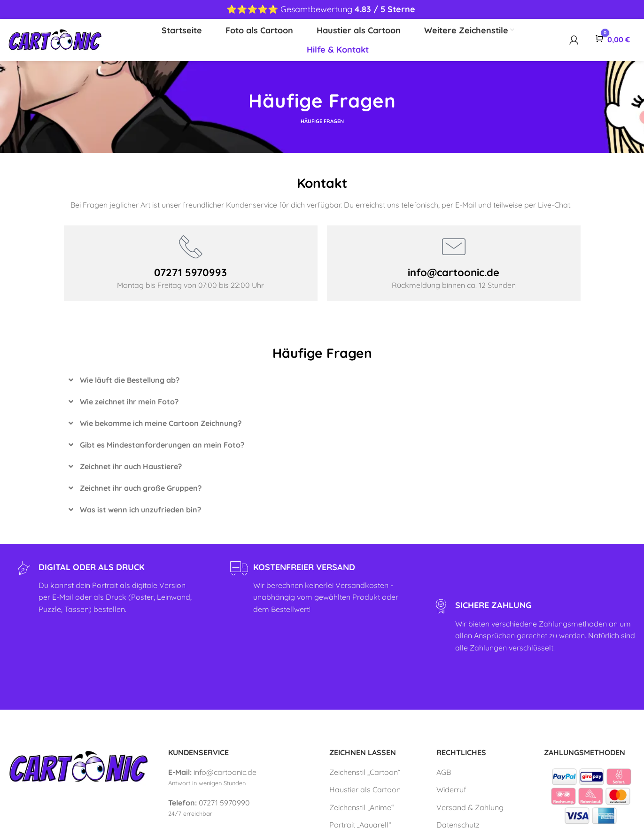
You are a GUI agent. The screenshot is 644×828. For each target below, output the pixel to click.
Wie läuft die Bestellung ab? (130, 380)
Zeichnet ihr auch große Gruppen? (141, 488)
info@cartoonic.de (454, 272)
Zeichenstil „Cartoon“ (365, 772)
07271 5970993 (190, 272)
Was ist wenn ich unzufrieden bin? (140, 510)
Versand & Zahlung (470, 807)
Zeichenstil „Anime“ (362, 807)
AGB (444, 772)
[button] (322, 380)
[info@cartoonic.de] (454, 247)
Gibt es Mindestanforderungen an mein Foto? (162, 445)
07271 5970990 (224, 803)
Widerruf (451, 789)
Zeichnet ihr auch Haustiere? (131, 466)
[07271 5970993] (191, 247)
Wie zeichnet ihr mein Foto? (129, 402)
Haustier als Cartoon (365, 789)
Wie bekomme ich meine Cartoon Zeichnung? (161, 423)
